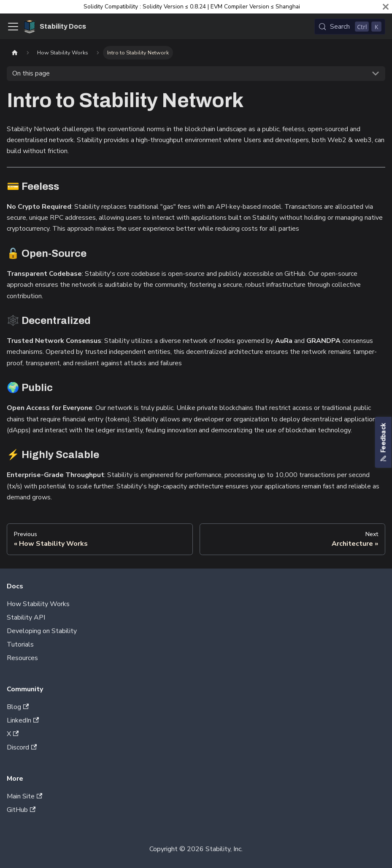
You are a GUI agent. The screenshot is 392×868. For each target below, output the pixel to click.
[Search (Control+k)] (350, 27)
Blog (18, 707)
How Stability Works (38, 604)
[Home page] (15, 53)
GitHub (21, 810)
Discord (22, 747)
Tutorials (20, 644)
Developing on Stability (42, 631)
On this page (31, 73)
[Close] (386, 7)
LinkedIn (23, 720)
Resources (22, 658)
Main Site (24, 796)
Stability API (26, 617)
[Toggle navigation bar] (13, 27)
